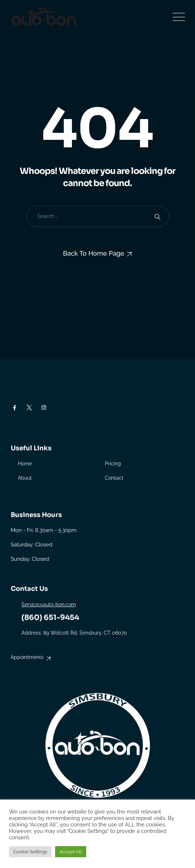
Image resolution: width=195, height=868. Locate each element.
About (25, 478)
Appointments (27, 657)
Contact (114, 478)
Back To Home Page (94, 253)
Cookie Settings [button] (30, 852)
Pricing (113, 464)
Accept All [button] (71, 852)
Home (25, 464)
